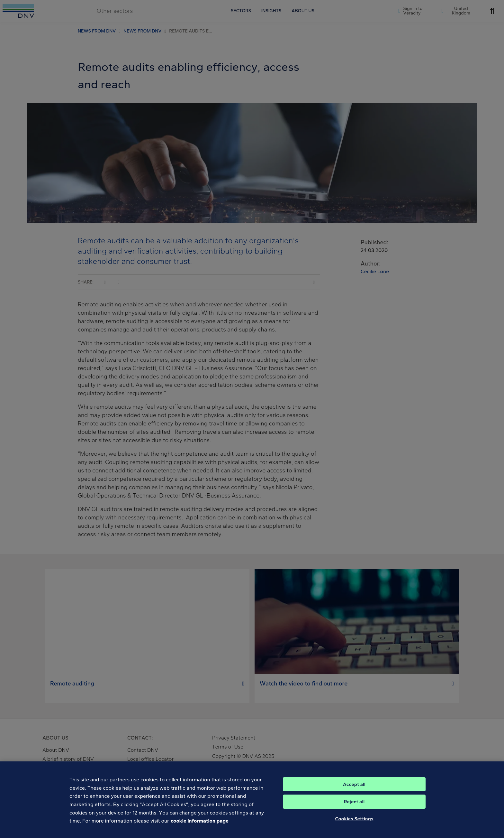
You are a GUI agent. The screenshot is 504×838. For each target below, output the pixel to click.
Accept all (354, 789)
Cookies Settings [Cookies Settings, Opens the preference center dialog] (354, 824)
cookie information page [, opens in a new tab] (200, 826)
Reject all (354, 806)
